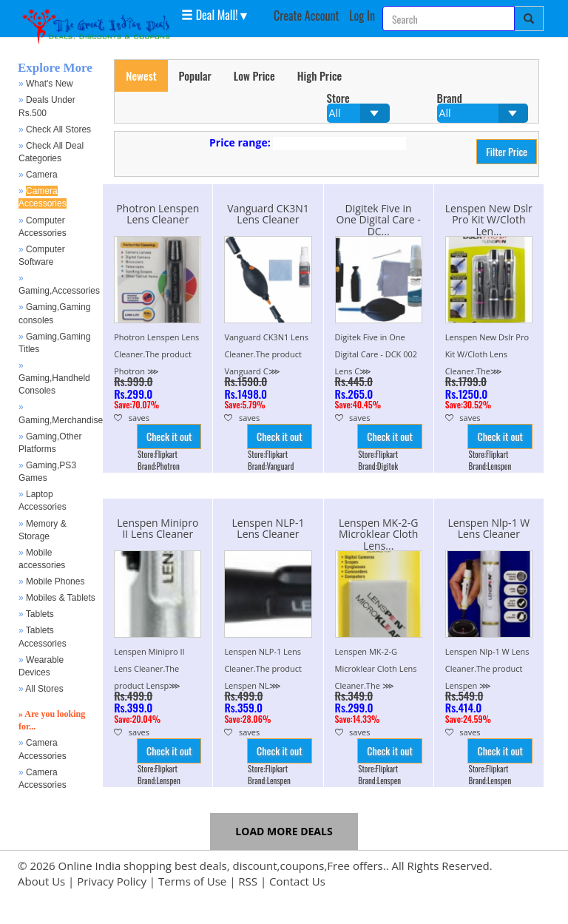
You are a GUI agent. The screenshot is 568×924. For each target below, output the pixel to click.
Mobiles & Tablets (61, 598)
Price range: (240, 142)
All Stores (44, 689)
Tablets (40, 614)
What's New (50, 84)
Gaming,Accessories (59, 291)
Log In (362, 16)
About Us (41, 881)
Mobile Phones (55, 581)
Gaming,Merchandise (61, 420)
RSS (248, 881)
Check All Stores (58, 129)
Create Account (307, 16)
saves (132, 418)
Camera (42, 175)
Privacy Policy (112, 881)
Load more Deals (284, 831)
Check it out (169, 436)
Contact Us (297, 881)
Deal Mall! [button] (209, 14)
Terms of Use (192, 881)
